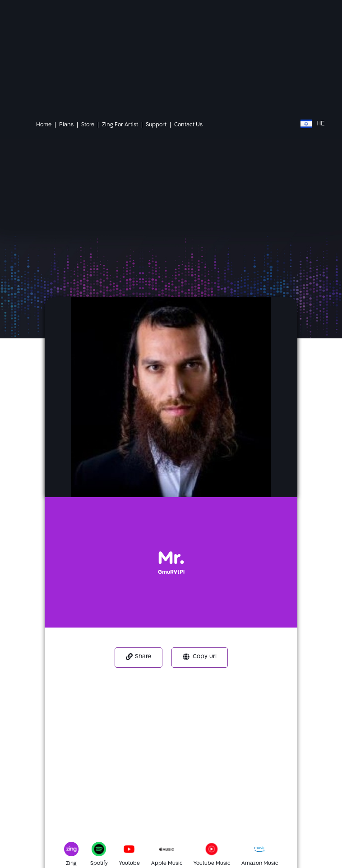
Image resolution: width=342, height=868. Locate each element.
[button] (139, 658)
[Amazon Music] (264, 852)
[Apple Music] (171, 852)
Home (44, 125)
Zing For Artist (120, 125)
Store (88, 125)
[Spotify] (102, 852)
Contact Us (188, 125)
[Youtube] (134, 852)
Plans (66, 125)
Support (156, 125)
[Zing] (70, 852)
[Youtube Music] (216, 852)
